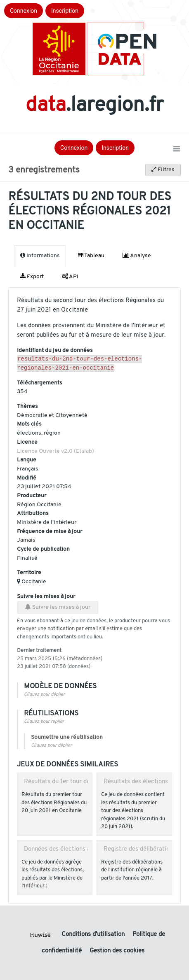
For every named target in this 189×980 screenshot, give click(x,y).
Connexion (24, 11)
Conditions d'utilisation (94, 935)
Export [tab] (32, 277)
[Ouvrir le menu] (177, 149)
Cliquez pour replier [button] (44, 723)
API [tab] (70, 277)
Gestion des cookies (117, 951)
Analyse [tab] (137, 256)
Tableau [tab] (91, 256)
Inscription (65, 11)
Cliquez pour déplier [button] (44, 696)
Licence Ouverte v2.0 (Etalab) (56, 453)
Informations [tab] (40, 256)
